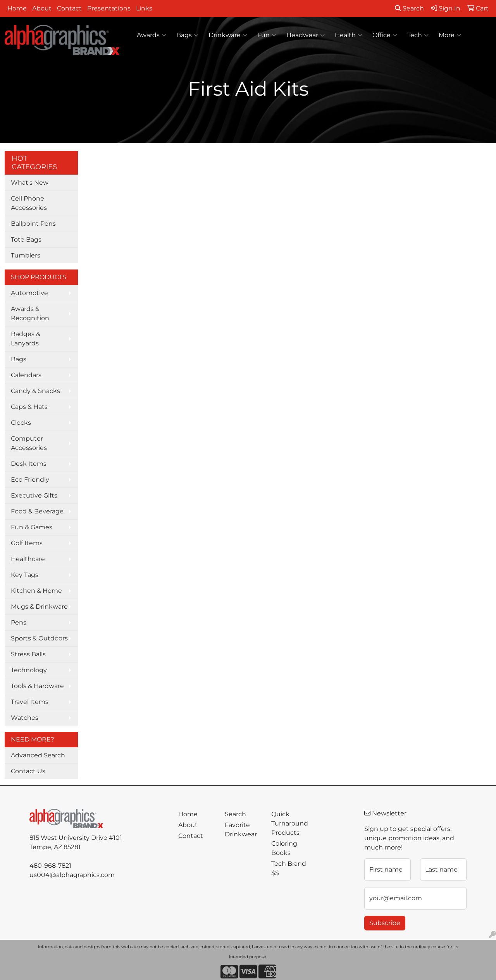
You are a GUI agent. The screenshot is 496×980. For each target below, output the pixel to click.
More (450, 35)
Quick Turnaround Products (290, 823)
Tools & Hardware (37, 686)
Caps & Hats (29, 407)
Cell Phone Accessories (29, 203)
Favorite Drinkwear (241, 830)
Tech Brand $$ (289, 868)
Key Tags (25, 575)
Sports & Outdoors (39, 638)
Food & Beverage (37, 511)
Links (144, 8)
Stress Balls (28, 654)
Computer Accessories (29, 443)
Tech (418, 35)
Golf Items (27, 543)
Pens (19, 622)
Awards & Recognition (30, 313)
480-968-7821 (50, 866)
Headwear (306, 35)
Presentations (109, 8)
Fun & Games (32, 527)
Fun (267, 35)
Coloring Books (284, 848)
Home (17, 8)
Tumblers (26, 255)
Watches (25, 718)
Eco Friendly (30, 480)
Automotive (29, 293)
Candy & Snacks (35, 391)
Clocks (21, 423)
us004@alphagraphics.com (72, 875)
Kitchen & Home (36, 591)
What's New (30, 183)
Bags (187, 35)
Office (385, 35)
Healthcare (28, 559)
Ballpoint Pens (33, 224)
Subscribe (385, 923)
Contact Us (28, 771)
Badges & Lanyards (26, 339)
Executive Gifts (34, 495)
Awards (152, 35)
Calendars (26, 375)
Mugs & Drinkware (39, 607)
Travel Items (30, 702)
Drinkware (228, 35)
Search (409, 8)
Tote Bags (26, 239)
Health (349, 35)
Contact (69, 8)
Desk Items (29, 464)
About (42, 8)
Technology (29, 670)
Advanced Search (38, 755)
